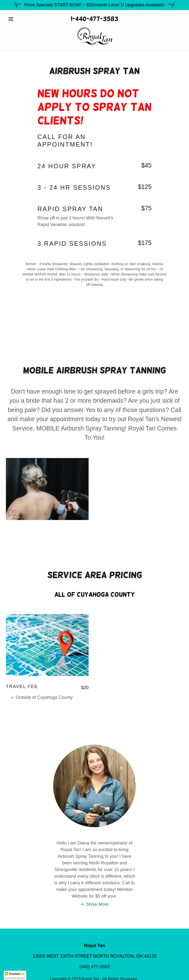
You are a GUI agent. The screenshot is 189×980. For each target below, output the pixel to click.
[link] (94, 36)
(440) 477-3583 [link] (94, 967)
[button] (19, 19)
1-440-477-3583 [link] (94, 19)
